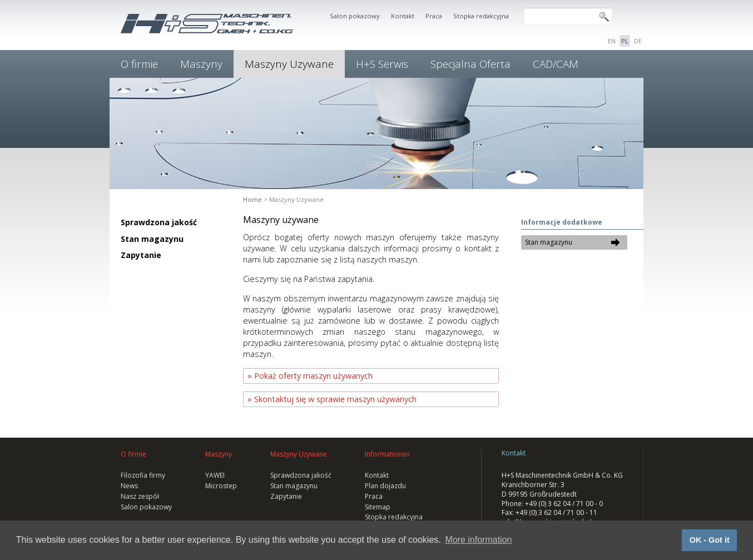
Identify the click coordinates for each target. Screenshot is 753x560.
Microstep (221, 486)
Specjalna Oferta (470, 64)
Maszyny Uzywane (289, 64)
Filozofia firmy (143, 475)
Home (252, 199)
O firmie (139, 64)
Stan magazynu (152, 239)
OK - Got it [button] (710, 540)
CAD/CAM (556, 64)
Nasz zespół (140, 496)
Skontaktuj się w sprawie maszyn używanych (335, 399)
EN (612, 41)
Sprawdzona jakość (159, 222)
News (129, 486)
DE (638, 41)
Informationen (387, 454)
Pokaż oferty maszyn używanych (313, 376)
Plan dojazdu (385, 486)
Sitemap (378, 507)
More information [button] (478, 540)
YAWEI (215, 475)
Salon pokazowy (355, 16)
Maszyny (201, 64)
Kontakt (403, 16)
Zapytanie (141, 255)
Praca (434, 16)
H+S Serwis (382, 64)
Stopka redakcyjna (481, 16)
